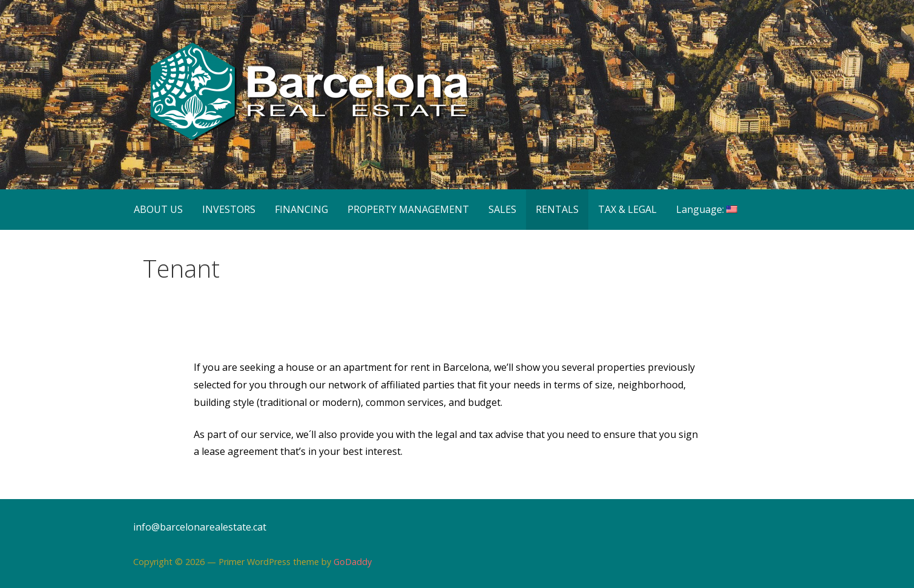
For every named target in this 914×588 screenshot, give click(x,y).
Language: (707, 209)
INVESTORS (229, 209)
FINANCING (301, 209)
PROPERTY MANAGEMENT (408, 209)
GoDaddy (353, 562)
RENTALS (557, 209)
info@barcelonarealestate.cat (200, 527)
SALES (502, 209)
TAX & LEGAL (627, 209)
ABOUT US (158, 209)
